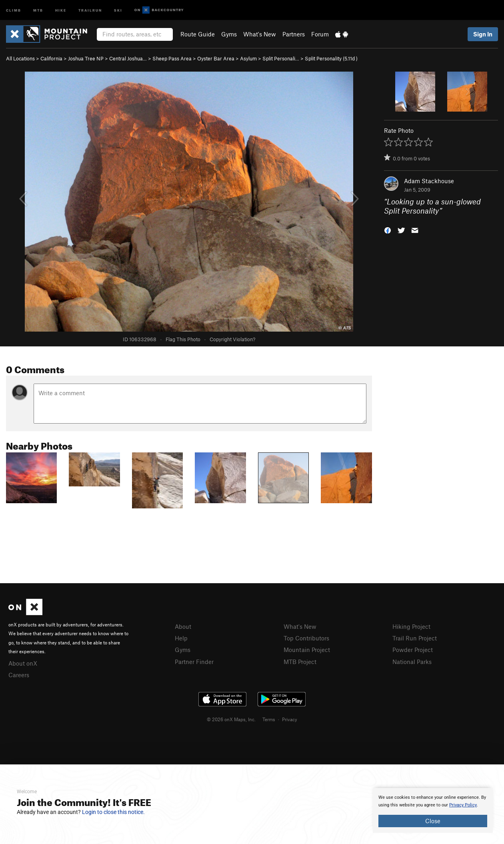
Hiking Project (411, 626)
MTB (38, 10)
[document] (433, 810)
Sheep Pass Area (172, 58)
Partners (294, 34)
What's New (260, 34)
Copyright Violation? (232, 339)
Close (433, 821)
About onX (23, 663)
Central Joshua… (128, 58)
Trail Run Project (415, 638)
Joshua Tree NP (86, 58)
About (183, 626)
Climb (14, 10)
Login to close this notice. (113, 812)
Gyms (229, 34)
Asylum (248, 58)
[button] (388, 229)
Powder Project (413, 650)
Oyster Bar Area (216, 58)
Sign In (483, 34)
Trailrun (90, 10)
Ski (118, 10)
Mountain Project (307, 650)
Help (181, 638)
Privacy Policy (463, 805)
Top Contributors (306, 638)
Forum (320, 34)
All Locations (20, 58)
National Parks (412, 662)
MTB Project (300, 662)
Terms (269, 719)
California (51, 58)
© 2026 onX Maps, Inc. (231, 719)
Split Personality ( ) (331, 58)
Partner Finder (194, 662)
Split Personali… (281, 58)
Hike (61, 10)
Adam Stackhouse (429, 181)
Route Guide (198, 34)
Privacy (290, 719)
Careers (19, 675)
